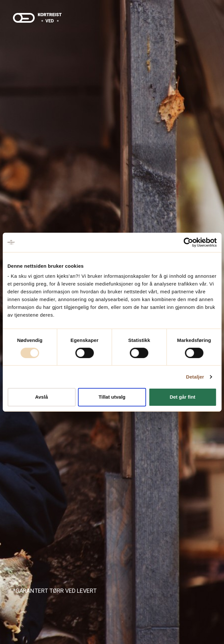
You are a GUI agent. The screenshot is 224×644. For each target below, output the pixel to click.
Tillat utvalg (112, 397)
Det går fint (182, 397)
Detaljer (195, 377)
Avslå (41, 397)
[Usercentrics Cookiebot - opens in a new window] (188, 242)
